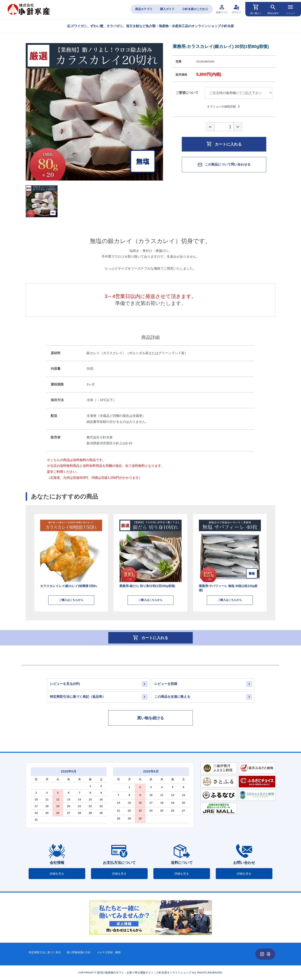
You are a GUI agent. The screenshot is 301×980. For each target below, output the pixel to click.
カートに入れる (224, 144)
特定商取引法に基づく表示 (45, 952)
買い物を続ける (150, 718)
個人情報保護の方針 (79, 952)
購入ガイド (167, 9)
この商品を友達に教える (172, 697)
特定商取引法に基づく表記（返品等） (78, 697)
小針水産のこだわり (195, 9)
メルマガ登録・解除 (109, 952)
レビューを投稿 (166, 684)
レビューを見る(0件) (65, 684)
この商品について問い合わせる (224, 165)
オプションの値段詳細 (224, 107)
